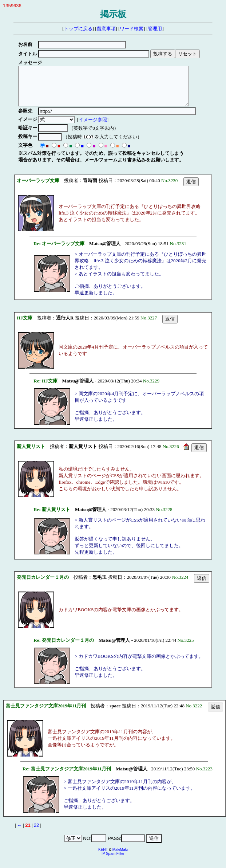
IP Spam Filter (113, 861)
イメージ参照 (94, 127)
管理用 (155, 29)
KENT (103, 857)
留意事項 (106, 29)
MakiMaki (120, 857)
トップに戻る (78, 29)
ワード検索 (132, 29)
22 (36, 833)
